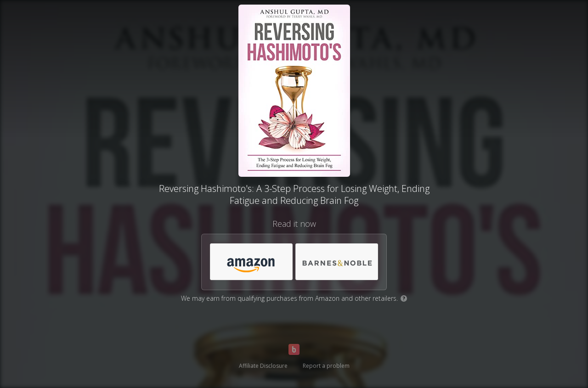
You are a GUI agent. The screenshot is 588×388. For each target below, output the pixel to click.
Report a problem (326, 366)
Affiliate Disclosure (263, 366)
